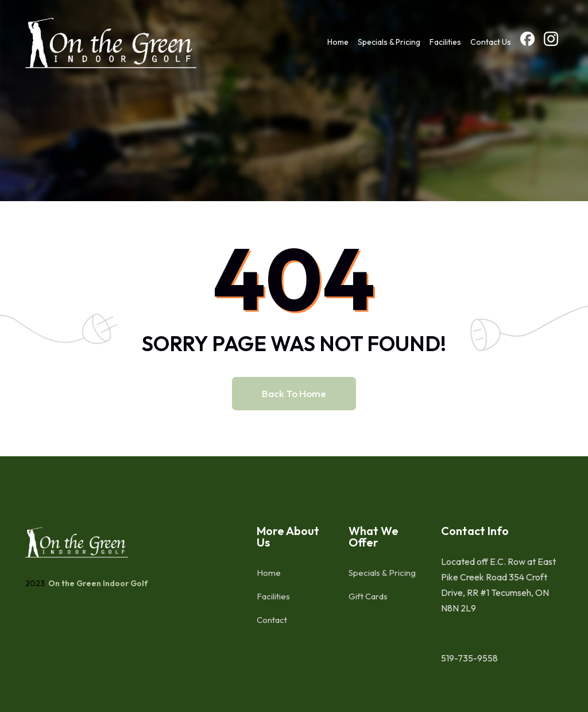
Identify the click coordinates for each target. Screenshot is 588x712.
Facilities (445, 42)
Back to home (294, 393)
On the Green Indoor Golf (97, 583)
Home (338, 42)
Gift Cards (368, 596)
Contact (272, 620)
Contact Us (491, 42)
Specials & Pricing (389, 42)
